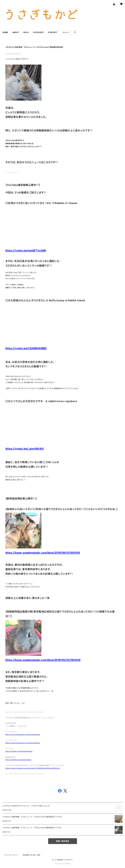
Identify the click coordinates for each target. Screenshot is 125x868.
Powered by (63, 864)
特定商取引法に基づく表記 (31, 855)
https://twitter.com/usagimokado (19, 751)
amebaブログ (11, 757)
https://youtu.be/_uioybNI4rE (25, 449)
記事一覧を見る (63, 841)
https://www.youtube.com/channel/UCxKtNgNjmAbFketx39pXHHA (33, 768)
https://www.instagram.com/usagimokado (23, 734)
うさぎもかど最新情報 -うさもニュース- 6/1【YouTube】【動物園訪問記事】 (34, 47)
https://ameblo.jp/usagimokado (18, 760)
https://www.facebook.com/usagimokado (23, 743)
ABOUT (16, 32)
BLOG (26, 32)
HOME (5, 32)
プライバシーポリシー (12, 855)
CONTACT (53, 32)
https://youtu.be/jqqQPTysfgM (26, 251)
